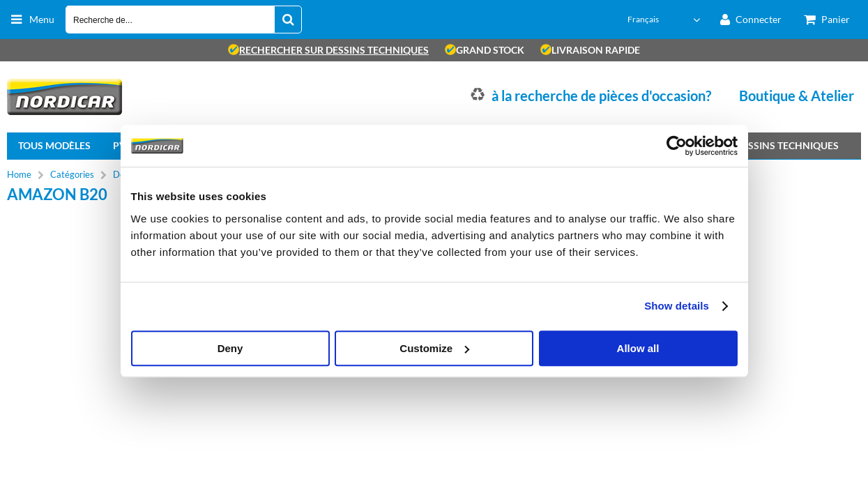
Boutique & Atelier (797, 96)
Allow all (638, 348)
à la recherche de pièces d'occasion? (601, 96)
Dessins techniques (787, 145)
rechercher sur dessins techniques (328, 50)
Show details (677, 306)
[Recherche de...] (288, 20)
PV (120, 145)
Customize (434, 348)
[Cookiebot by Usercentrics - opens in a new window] (677, 146)
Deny (230, 348)
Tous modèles (54, 145)
